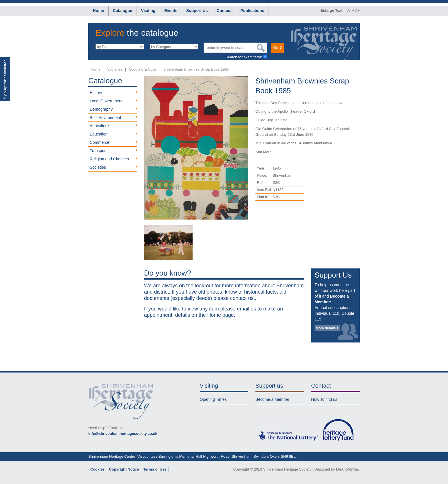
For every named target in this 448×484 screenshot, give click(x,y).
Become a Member (272, 399)
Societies (115, 69)
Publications (252, 11)
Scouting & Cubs (143, 69)
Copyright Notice (124, 469)
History (96, 93)
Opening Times (213, 399)
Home (98, 11)
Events (171, 11)
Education (99, 134)
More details (326, 328)
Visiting (148, 11)
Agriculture (99, 126)
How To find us (324, 399)
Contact (224, 11)
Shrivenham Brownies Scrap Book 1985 (196, 69)
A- (349, 10)
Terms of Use (155, 469)
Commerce (99, 142)
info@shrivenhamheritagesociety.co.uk (123, 434)
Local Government (106, 101)
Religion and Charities (109, 159)
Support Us (197, 11)
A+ (357, 10)
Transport (98, 151)
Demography (101, 109)
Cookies (98, 469)
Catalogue (123, 11)
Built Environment (105, 117)
